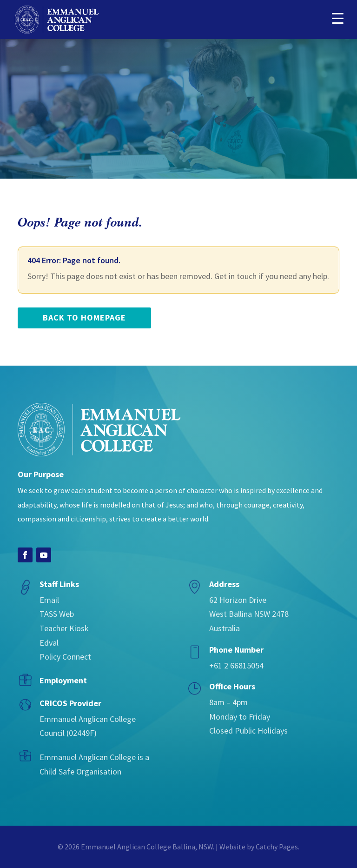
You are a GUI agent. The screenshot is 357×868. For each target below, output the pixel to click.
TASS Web (57, 614)
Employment (63, 680)
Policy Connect (65, 657)
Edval (49, 643)
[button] (337, 17)
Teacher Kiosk (64, 628)
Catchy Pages (277, 847)
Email (49, 600)
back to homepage (84, 317)
